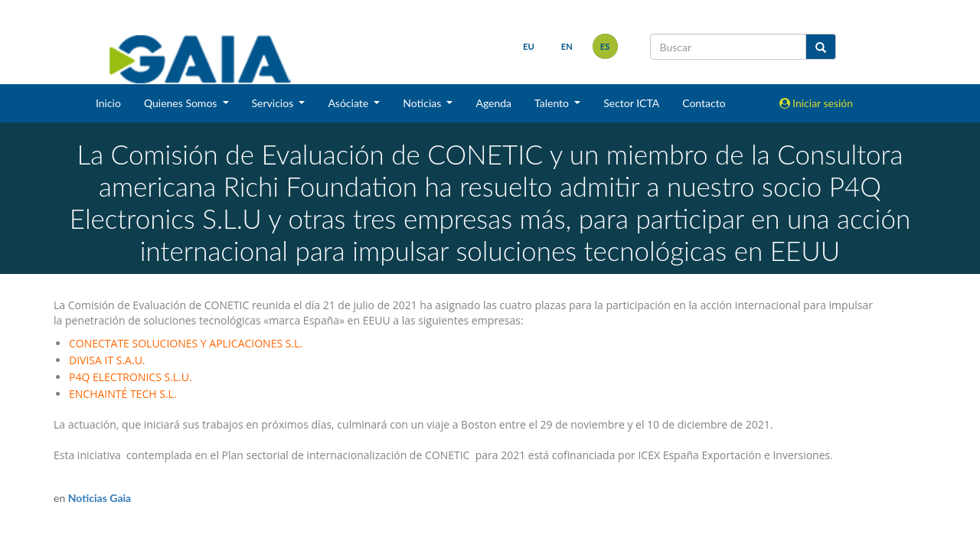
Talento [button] (553, 103)
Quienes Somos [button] (182, 103)
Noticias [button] (423, 103)
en (567, 46)
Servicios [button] (274, 103)
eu (529, 46)
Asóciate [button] (349, 103)
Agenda (493, 103)
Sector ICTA (631, 103)
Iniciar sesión (817, 103)
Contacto (704, 103)
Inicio (108, 103)
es (605, 46)
